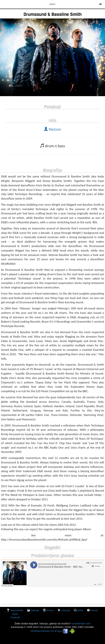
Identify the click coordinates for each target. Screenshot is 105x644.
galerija (35, 610)
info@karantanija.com (42, 631)
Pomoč (94, 610)
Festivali (15, 617)
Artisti (80, 610)
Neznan (52, 129)
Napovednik (17, 610)
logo (59, 631)
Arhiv (15, 614)
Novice (50, 610)
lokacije (65, 610)
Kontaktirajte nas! (81, 623)
